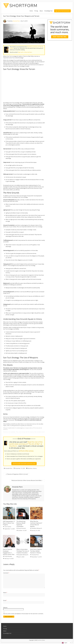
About (41, 11)
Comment (6, 572)
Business (30, 468)
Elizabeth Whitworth (37, 528)
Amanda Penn (16, 21)
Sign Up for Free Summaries (62, 11)
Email (5, 600)
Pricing (36, 11)
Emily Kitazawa (8, 556)
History (35, 468)
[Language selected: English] (66, 643)
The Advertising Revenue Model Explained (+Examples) (21, 523)
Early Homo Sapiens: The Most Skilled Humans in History (36, 551)
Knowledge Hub (48, 11)
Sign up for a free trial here (25, 52)
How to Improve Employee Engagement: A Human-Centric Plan (9, 551)
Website (5, 607)
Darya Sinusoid (22, 528)
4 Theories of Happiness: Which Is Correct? (17, 474)
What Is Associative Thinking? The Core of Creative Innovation (23, 551)
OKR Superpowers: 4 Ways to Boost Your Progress (9, 522)
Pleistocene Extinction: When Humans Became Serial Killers (27, 480)
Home (31, 11)
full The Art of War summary (26, 451)
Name (5, 592)
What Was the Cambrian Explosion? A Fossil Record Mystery (36, 523)
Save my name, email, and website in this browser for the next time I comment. (23, 613)
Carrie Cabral (8, 526)
